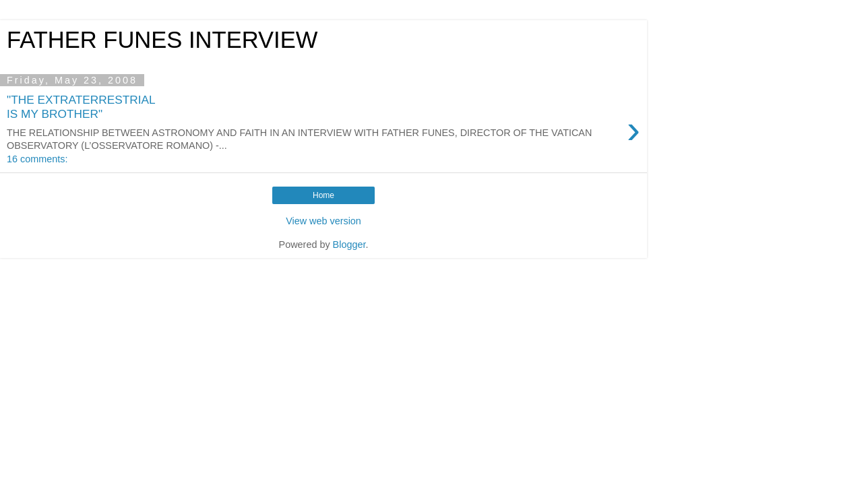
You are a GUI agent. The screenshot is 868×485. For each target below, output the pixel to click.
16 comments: (37, 159)
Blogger (349, 245)
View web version (323, 221)
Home (323, 195)
